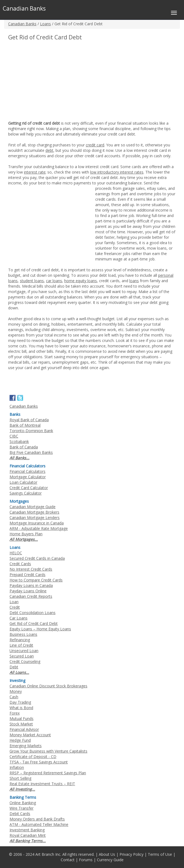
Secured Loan (22, 656)
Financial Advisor (24, 729)
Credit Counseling (25, 661)
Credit (15, 607)
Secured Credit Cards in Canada (37, 558)
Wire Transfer (22, 808)
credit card (95, 145)
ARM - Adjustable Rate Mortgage (39, 528)
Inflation (17, 767)
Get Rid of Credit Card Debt (34, 623)
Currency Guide (110, 860)
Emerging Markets (26, 746)
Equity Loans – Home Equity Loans (40, 629)
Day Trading (20, 702)
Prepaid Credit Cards (27, 575)
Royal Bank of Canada (29, 420)
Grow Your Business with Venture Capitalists (48, 751)
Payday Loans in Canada (31, 585)
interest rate (35, 172)
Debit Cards (20, 814)
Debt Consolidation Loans (33, 613)
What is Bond (21, 708)
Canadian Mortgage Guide (33, 507)
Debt (14, 667)
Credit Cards (20, 564)
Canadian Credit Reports (31, 596)
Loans (45, 24)
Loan (14, 602)
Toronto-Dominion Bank (31, 431)
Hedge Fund (20, 740)
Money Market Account (30, 735)
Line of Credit (21, 645)
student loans (32, 281)
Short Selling (20, 778)
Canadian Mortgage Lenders (35, 518)
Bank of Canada (24, 447)
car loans (54, 281)
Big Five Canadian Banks (31, 452)
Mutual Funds (22, 718)
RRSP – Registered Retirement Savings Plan (48, 773)
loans (134, 281)
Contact (68, 860)
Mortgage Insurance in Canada (37, 523)
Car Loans (19, 618)
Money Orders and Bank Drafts (37, 819)
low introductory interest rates (117, 172)
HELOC (16, 553)
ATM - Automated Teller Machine (39, 824)
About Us (107, 854)
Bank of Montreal (25, 425)
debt (49, 150)
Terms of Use (160, 854)
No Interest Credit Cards (31, 569)
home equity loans (81, 281)
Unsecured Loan (24, 651)
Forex (15, 713)
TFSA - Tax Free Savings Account (39, 762)
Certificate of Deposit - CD (33, 757)
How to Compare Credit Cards (36, 580)
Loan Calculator (23, 482)
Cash (14, 697)
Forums (86, 860)
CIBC (14, 436)
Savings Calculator (26, 493)
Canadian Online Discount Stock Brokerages (48, 686)
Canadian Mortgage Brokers (34, 512)
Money (16, 691)
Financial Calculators (27, 471)
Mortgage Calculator (28, 477)
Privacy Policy (131, 854)
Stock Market (21, 724)
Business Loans (23, 634)
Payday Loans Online (28, 591)
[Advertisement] (54, 81)
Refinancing (20, 640)
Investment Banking (27, 830)
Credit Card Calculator (29, 488)
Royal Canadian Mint (28, 835)
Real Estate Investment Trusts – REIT (42, 784)
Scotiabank (19, 441)
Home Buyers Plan (26, 534)
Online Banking (23, 803)
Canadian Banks (22, 24)
